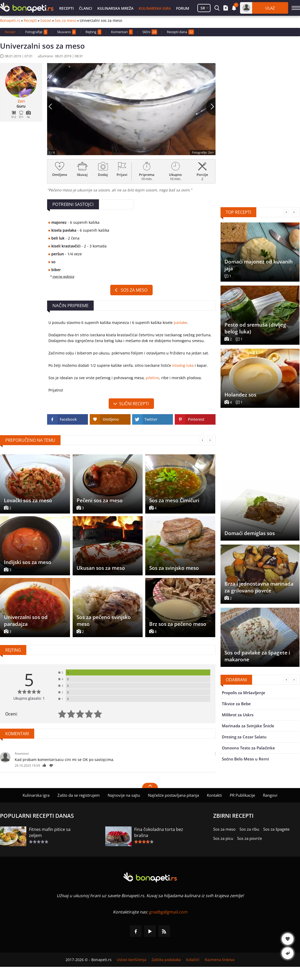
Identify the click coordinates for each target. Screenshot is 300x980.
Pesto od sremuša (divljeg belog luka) (255, 328)
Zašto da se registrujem (79, 795)
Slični (150, 32)
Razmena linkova (220, 960)
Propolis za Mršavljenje (244, 693)
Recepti (66, 8)
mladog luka (183, 365)
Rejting (93, 32)
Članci (86, 8)
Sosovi (46, 21)
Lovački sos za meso (28, 500)
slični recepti (134, 404)
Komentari (122, 32)
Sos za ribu (249, 829)
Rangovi (270, 795)
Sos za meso (66, 21)
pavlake (180, 323)
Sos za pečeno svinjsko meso (104, 621)
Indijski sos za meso (28, 562)
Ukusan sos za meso (101, 568)
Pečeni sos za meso (100, 500)
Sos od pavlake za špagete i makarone (257, 656)
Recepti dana (180, 32)
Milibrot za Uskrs (238, 715)
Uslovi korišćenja (132, 960)
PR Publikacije (242, 795)
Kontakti (214, 795)
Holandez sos (240, 395)
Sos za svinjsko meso (174, 568)
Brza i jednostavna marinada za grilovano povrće (259, 587)
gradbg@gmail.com (168, 912)
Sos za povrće (249, 838)
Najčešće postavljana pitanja (173, 795)
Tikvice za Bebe (236, 704)
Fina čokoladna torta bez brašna (159, 832)
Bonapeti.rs (10, 21)
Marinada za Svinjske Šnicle (248, 726)
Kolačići (193, 960)
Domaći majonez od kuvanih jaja (259, 265)
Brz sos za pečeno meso (178, 624)
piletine (152, 378)
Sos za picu (223, 838)
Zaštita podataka (166, 960)
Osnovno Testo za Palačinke (248, 748)
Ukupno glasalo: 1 (29, 698)
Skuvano (66, 32)
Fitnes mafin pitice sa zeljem (50, 832)
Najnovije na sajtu (124, 795)
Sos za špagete (276, 829)
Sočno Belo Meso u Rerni (245, 759)
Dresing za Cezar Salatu (244, 737)
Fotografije (36, 32)
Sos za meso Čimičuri (174, 500)
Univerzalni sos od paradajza (26, 621)
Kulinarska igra (155, 8)
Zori (21, 101)
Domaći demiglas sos (250, 533)
